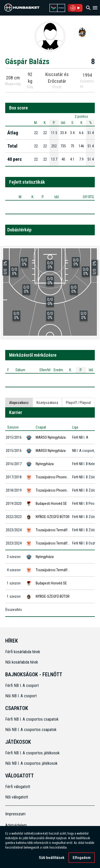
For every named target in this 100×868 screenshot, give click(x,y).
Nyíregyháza (45, 464)
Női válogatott (17, 797)
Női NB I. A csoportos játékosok (31, 763)
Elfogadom (82, 859)
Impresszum (15, 814)
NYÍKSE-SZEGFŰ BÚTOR (53, 517)
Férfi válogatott (18, 787)
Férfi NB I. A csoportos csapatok (32, 719)
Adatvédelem (16, 825)
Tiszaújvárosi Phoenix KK (54, 477)
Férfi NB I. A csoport (22, 686)
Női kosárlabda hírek (22, 662)
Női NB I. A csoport (21, 696)
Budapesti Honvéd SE (51, 504)
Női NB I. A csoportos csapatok (31, 730)
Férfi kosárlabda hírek (23, 652)
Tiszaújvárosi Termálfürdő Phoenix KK (63, 530)
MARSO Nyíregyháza (51, 437)
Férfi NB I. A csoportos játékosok (32, 753)
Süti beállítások (52, 859)
